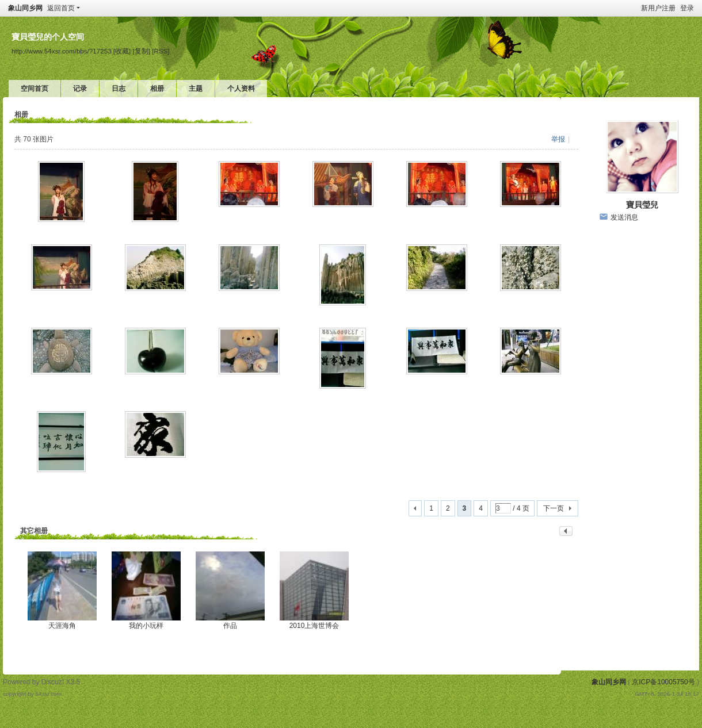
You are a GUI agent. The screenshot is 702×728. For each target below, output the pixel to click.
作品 (230, 626)
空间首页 (35, 89)
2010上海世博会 (314, 626)
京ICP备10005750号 (663, 682)
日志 (119, 89)
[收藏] (122, 51)
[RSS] (161, 51)
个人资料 (241, 89)
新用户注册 (658, 8)
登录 (687, 8)
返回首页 (61, 8)
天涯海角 (62, 626)
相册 (157, 89)
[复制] (142, 51)
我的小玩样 (146, 626)
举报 (558, 139)
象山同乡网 (25, 8)
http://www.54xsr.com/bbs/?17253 (62, 51)
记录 (80, 89)
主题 (196, 89)
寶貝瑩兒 (642, 205)
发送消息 (624, 217)
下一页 (554, 508)
